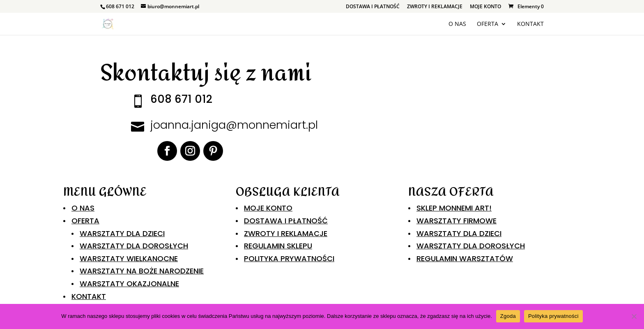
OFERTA (488, 24)
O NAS (457, 24)
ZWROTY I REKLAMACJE (435, 7)
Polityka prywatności (553, 316)
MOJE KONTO (485, 7)
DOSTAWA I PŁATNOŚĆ (373, 7)
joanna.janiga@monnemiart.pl (234, 125)
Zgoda (508, 316)
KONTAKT (530, 24)
